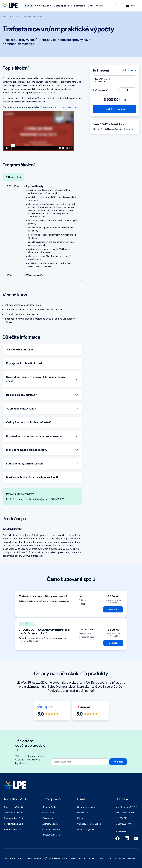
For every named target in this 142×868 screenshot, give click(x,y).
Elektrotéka (80, 6)
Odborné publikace (51, 829)
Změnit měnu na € (128, 70)
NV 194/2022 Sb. (43, 6)
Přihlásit (118, 762)
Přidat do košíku (115, 109)
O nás (91, 6)
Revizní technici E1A (13, 829)
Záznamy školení (50, 824)
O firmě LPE (83, 813)
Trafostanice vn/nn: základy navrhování (59, 107)
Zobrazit (113, 609)
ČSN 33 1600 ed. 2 (51, 835)
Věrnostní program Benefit (89, 824)
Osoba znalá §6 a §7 (14, 807)
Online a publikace (63, 6)
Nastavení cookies (86, 858)
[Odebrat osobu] (122, 90)
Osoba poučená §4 (13, 813)
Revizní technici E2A (14, 818)
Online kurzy (48, 813)
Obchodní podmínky (13, 858)
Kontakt (100, 6)
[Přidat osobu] (133, 90)
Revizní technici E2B (13, 824)
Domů (5, 16)
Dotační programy (86, 829)
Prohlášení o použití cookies (62, 858)
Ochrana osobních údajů (36, 858)
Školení (29, 6)
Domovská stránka (86, 807)
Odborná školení (50, 807)
